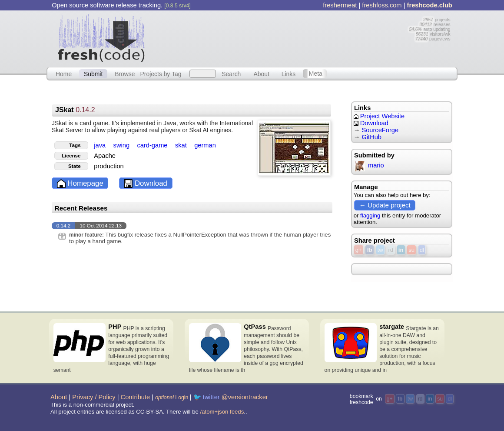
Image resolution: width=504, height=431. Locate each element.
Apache (105, 156)
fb (369, 250)
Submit (93, 74)
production (109, 166)
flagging (370, 215)
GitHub (371, 137)
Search (231, 74)
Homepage (80, 184)
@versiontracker (245, 397)
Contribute (136, 397)
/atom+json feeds (222, 412)
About (262, 74)
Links (289, 74)
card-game (153, 145)
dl (422, 250)
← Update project (385, 205)
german (205, 145)
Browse (125, 74)
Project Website (379, 116)
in (401, 250)
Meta (316, 74)
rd (391, 250)
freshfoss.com (382, 5)
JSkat (75, 110)
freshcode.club (430, 5)
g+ (359, 250)
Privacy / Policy (94, 397)
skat (182, 145)
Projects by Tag (161, 74)
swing (123, 145)
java (101, 145)
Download (146, 184)
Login (172, 398)
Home (64, 74)
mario (369, 165)
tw (380, 250)
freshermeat (340, 5)
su (411, 250)
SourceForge (380, 130)
